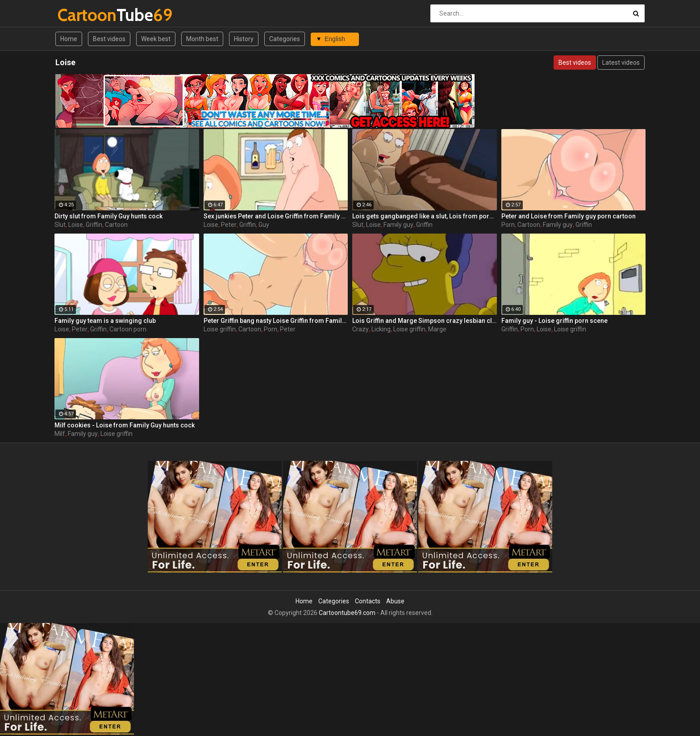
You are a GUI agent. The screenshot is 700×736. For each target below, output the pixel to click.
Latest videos (621, 63)
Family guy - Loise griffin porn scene (554, 321)
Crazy (360, 329)
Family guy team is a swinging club (105, 321)
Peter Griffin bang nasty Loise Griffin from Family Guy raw (276, 321)
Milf (60, 434)
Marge (437, 329)
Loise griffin (220, 329)
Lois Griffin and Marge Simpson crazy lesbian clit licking (425, 321)
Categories (285, 39)
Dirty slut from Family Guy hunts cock (108, 216)
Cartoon (116, 225)
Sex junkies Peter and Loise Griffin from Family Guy (276, 216)
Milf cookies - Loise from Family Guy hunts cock (125, 425)
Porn (508, 225)
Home (69, 39)
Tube (81, 15)
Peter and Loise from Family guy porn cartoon (569, 216)
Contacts (368, 601)
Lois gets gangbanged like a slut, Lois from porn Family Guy (425, 216)
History (244, 39)
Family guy (398, 225)
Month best (202, 39)
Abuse (395, 601)
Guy (264, 225)
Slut (60, 225)
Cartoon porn (128, 329)
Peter (229, 225)
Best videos (109, 39)
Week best (156, 39)
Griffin (94, 225)
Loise (76, 225)
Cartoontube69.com (347, 613)
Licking (381, 329)
